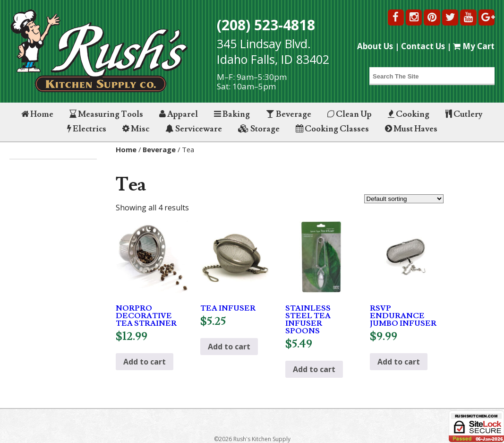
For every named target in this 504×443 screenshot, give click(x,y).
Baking (232, 114)
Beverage (289, 114)
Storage (259, 129)
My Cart (474, 46)
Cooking (409, 114)
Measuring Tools (106, 114)
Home (37, 114)
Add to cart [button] (145, 362)
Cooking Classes (332, 129)
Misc (136, 129)
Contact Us (423, 46)
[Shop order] (404, 199)
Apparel (179, 114)
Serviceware (194, 129)
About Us (375, 46)
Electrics (87, 129)
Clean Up (350, 114)
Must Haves (411, 129)
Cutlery (464, 114)
